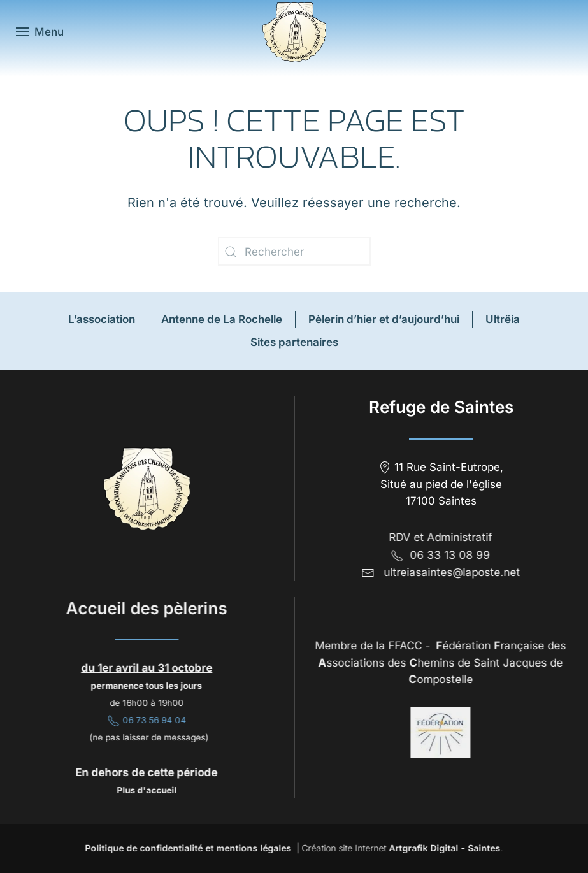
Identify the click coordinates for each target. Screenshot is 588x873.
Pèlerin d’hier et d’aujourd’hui (384, 319)
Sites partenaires (294, 342)
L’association (102, 319)
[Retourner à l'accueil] (294, 32)
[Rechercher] (294, 251)
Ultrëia (503, 319)
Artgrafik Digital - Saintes (443, 848)
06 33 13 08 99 (440, 555)
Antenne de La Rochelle (222, 319)
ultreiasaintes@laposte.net (451, 572)
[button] (40, 32)
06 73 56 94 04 (146, 720)
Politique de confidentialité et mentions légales (187, 848)
